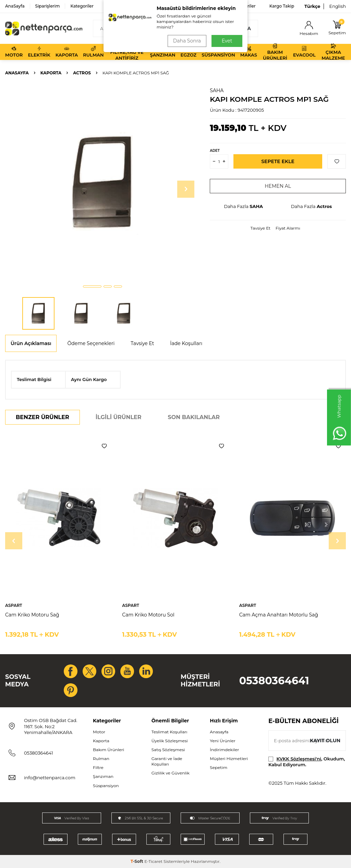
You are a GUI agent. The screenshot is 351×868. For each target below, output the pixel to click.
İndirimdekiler (224, 750)
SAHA (217, 90)
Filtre (98, 767)
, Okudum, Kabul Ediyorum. (307, 762)
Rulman (93, 52)
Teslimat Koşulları (170, 732)
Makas (249, 52)
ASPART (14, 605)
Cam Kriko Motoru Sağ (32, 615)
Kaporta (67, 52)
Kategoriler (82, 6)
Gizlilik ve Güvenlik (171, 773)
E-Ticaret (153, 861)
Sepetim (219, 767)
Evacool (304, 52)
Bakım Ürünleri (275, 52)
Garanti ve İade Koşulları (167, 761)
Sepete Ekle (278, 161)
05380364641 (274, 681)
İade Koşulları (186, 343)
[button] (92, 286)
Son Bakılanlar (194, 417)
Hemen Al (278, 186)
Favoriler (246, 6)
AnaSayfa (15, 6)
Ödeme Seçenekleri (91, 343)
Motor (14, 52)
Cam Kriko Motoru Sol (148, 615)
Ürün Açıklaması (31, 343)
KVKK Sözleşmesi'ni (299, 759)
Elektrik (39, 52)
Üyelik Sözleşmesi (170, 741)
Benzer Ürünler (43, 417)
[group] (102, 183)
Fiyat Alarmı (288, 228)
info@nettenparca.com (50, 778)
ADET (215, 151)
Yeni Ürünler (222, 741)
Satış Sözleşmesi (168, 750)
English (337, 6)
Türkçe (312, 6)
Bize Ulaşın (213, 6)
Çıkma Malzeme (333, 52)
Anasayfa (17, 73)
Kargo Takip (282, 6)
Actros (82, 73)
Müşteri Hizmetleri (229, 759)
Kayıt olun (325, 741)
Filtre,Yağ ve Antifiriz (127, 52)
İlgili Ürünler (119, 417)
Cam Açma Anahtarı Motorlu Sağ (279, 615)
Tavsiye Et (261, 228)
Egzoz (188, 52)
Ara (246, 28)
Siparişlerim (48, 6)
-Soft (137, 861)
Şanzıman (163, 52)
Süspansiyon (218, 52)
